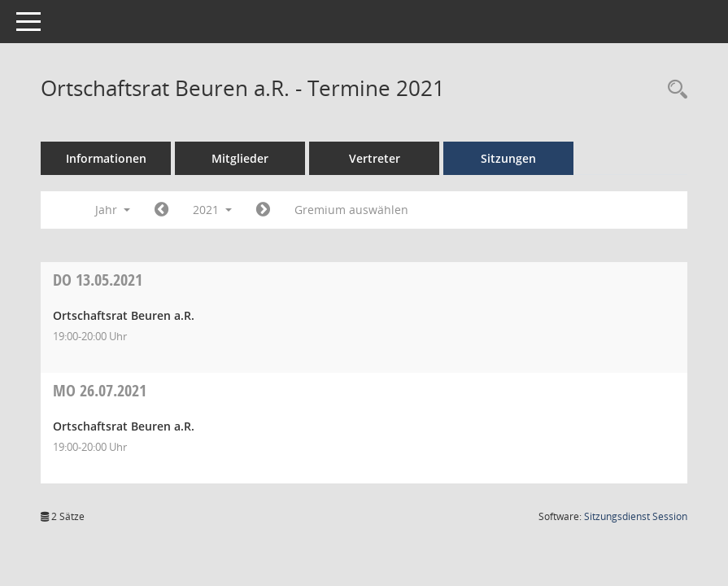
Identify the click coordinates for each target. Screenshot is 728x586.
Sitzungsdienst (636, 516)
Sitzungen (508, 158)
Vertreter (375, 158)
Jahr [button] (113, 210)
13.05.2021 (98, 280)
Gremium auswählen (351, 210)
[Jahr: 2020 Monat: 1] (161, 210)
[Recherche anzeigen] (674, 90)
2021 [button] (212, 210)
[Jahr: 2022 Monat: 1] (263, 210)
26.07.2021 (100, 390)
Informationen (106, 158)
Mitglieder (240, 158)
